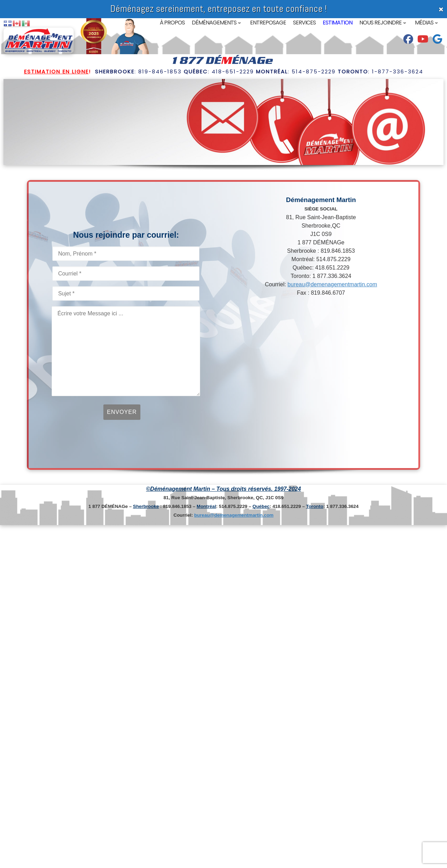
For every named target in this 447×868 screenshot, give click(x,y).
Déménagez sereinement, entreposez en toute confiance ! (219, 9)
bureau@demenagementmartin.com (332, 284)
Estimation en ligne (56, 71)
